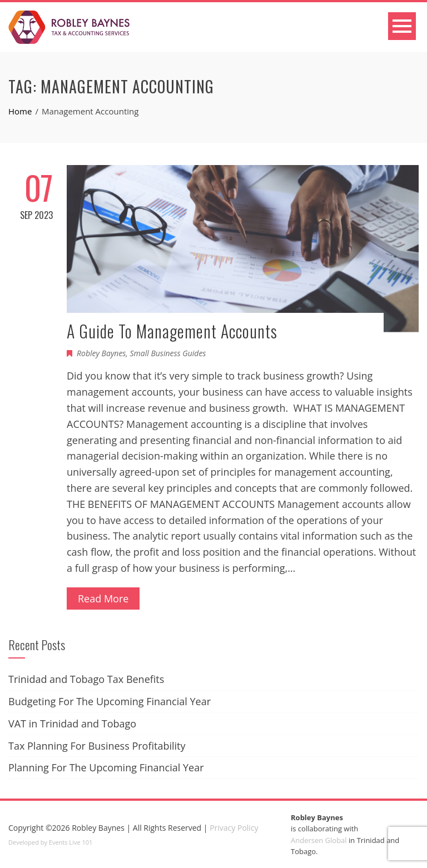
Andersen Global (319, 840)
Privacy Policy (234, 828)
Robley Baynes (101, 353)
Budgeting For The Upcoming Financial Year (110, 701)
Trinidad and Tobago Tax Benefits (86, 679)
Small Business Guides (168, 353)
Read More (103, 598)
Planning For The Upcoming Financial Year (106, 767)
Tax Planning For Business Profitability (97, 746)
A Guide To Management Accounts (172, 331)
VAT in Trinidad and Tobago (72, 724)
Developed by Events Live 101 (50, 842)
